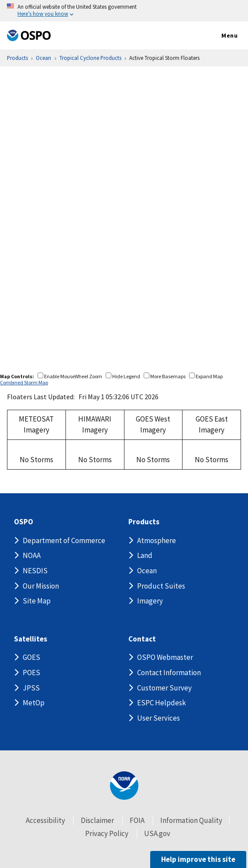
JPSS (31, 688)
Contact (142, 639)
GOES (31, 657)
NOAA (32, 555)
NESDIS (35, 571)
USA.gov (157, 833)
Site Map (37, 601)
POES (31, 673)
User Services (158, 718)
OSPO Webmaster (165, 657)
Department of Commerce (64, 540)
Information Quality (191, 820)
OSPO (24, 522)
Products (144, 522)
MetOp (34, 703)
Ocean (147, 571)
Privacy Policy (107, 833)
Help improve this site (198, 859)
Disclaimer (97, 820)
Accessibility (45, 820)
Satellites (31, 639)
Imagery (150, 601)
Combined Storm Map (24, 382)
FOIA (137, 820)
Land (145, 555)
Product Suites (161, 586)
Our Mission (41, 586)
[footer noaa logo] (124, 786)
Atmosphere (157, 540)
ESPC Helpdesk (162, 703)
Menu (220, 36)
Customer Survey (164, 688)
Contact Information (169, 673)
